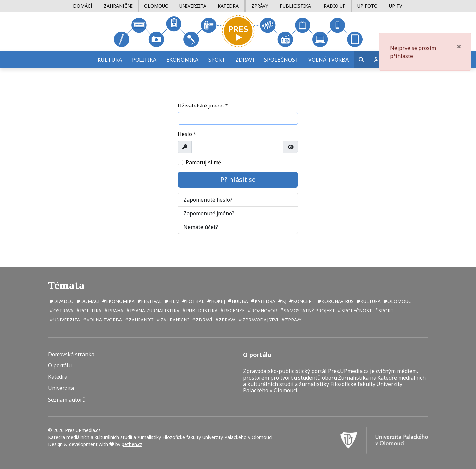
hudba (239, 301)
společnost (356, 310)
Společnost (281, 60)
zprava (227, 320)
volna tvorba (104, 320)
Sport (217, 60)
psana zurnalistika (154, 310)
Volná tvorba (329, 60)
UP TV (396, 6)
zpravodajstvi (260, 320)
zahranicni (174, 320)
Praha (115, 310)
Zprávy (260, 6)
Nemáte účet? (201, 227)
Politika (144, 60)
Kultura (110, 60)
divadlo (63, 301)
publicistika (201, 310)
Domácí (83, 6)
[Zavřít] (459, 46)
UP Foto (367, 6)
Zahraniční (118, 6)
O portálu (60, 366)
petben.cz (132, 444)
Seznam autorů (67, 400)
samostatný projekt (309, 310)
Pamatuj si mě (203, 162)
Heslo (187, 134)
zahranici (140, 320)
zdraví (203, 320)
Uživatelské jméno (203, 106)
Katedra (228, 6)
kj (283, 301)
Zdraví (245, 60)
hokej (217, 301)
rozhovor (263, 310)
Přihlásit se (238, 179)
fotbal (195, 301)
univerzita (66, 320)
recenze (234, 310)
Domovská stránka (71, 354)
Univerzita (193, 6)
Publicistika (295, 6)
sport (385, 310)
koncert (303, 301)
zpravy (293, 320)
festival (151, 301)
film (173, 301)
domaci (89, 301)
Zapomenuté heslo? (208, 200)
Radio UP (335, 6)
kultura (370, 301)
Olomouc (156, 6)
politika (90, 310)
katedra (264, 301)
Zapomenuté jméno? (209, 213)
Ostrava (63, 310)
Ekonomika (182, 60)
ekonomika (120, 301)
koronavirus (337, 301)
